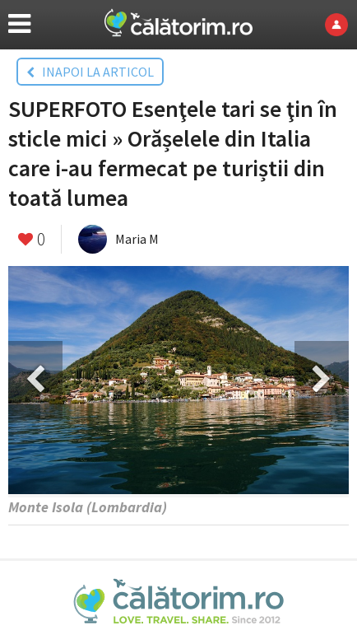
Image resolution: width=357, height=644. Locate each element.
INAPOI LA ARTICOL (90, 72)
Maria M (137, 239)
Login (341, 25)
